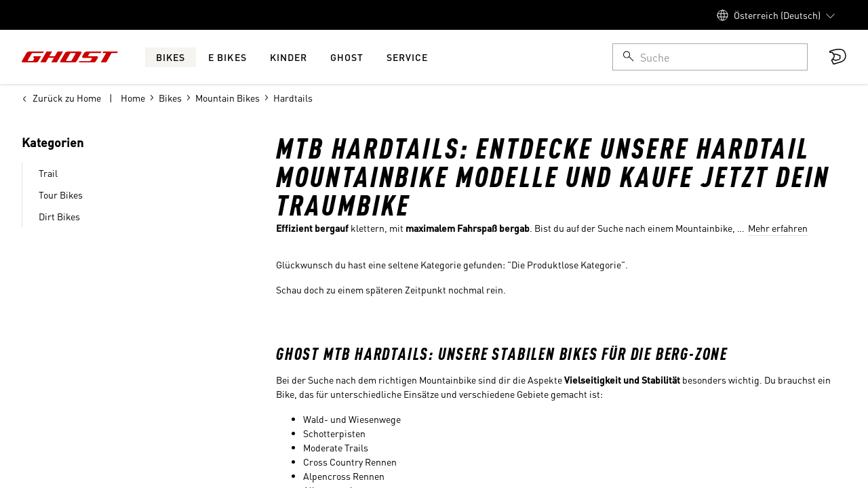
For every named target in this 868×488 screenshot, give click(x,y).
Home (133, 98)
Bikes (170, 98)
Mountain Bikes (228, 98)
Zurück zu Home (61, 98)
